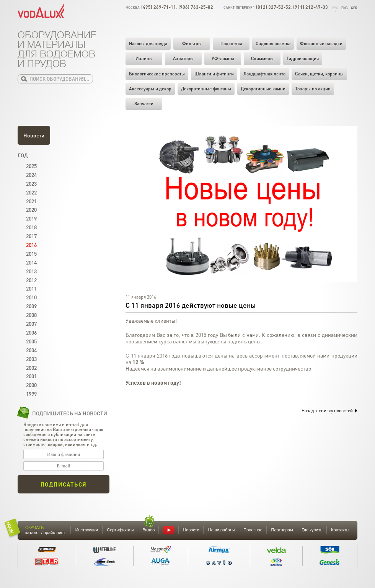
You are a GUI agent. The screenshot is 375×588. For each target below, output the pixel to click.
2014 (31, 262)
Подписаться (64, 484)
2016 (31, 245)
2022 (31, 192)
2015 (31, 253)
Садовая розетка (273, 43)
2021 (31, 201)
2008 (31, 315)
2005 (31, 341)
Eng (345, 8)
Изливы (144, 58)
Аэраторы (183, 58)
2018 (31, 227)
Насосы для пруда (148, 43)
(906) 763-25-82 (196, 7)
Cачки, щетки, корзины (319, 74)
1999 (31, 394)
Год (23, 155)
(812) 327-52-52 (273, 7)
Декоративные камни (263, 89)
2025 (31, 166)
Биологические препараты (157, 74)
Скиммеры (262, 58)
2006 (31, 332)
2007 (31, 323)
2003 (31, 359)
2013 (31, 271)
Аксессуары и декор (150, 89)
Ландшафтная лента (264, 74)
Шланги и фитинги (214, 74)
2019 (31, 218)
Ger (354, 8)
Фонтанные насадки (321, 43)
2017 (31, 236)
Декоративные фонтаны (206, 89)
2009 (31, 306)
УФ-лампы (223, 58)
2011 (31, 288)
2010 (31, 297)
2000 (31, 385)
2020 (31, 209)
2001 (31, 376)
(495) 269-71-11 (159, 7)
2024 (31, 175)
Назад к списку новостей (329, 411)
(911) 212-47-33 (311, 7)
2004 (31, 350)
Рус (335, 8)
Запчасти (144, 104)
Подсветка (231, 43)
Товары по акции (313, 89)
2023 (31, 183)
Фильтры (192, 43)
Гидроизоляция (303, 58)
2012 (31, 280)
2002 (31, 367)
